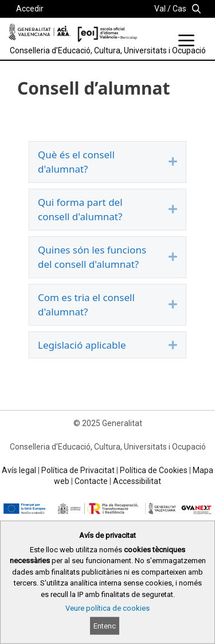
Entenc (105, 626)
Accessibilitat (137, 481)
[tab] (107, 162)
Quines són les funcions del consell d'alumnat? (92, 257)
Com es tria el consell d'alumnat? (86, 305)
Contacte (91, 481)
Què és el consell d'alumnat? (76, 162)
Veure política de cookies (107, 608)
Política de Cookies (154, 470)
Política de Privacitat (78, 470)
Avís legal (19, 470)
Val (160, 9)
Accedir (30, 9)
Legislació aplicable (82, 345)
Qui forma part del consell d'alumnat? (80, 210)
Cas (179, 9)
